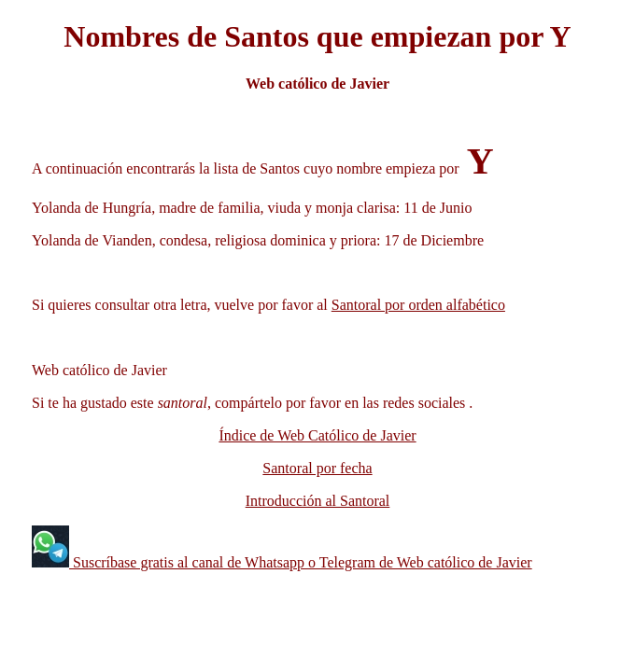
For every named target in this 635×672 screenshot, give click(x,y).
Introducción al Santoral (318, 501)
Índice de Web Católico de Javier (317, 435)
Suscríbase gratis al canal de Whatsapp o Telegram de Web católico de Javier (301, 562)
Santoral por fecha (317, 468)
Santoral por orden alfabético (418, 305)
